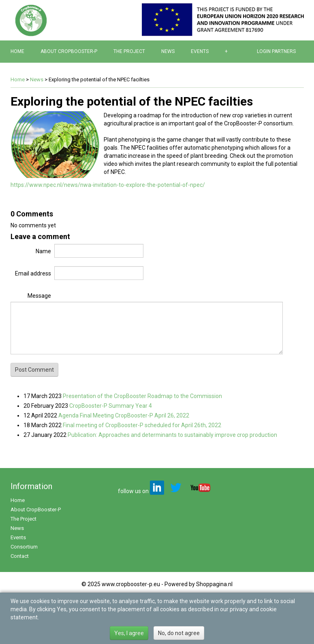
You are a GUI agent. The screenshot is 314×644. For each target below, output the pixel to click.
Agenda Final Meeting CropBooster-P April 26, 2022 (124, 415)
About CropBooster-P (69, 51)
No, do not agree (179, 633)
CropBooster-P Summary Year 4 (111, 406)
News (168, 51)
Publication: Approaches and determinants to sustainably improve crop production (172, 435)
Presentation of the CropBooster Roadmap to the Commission (142, 396)
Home (17, 51)
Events (200, 51)
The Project (129, 51)
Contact (20, 556)
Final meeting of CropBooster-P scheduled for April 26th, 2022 (142, 425)
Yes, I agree (129, 633)
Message (39, 296)
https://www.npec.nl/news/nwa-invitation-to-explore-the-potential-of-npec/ (108, 185)
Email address (33, 273)
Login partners (276, 51)
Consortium (24, 547)
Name (43, 251)
